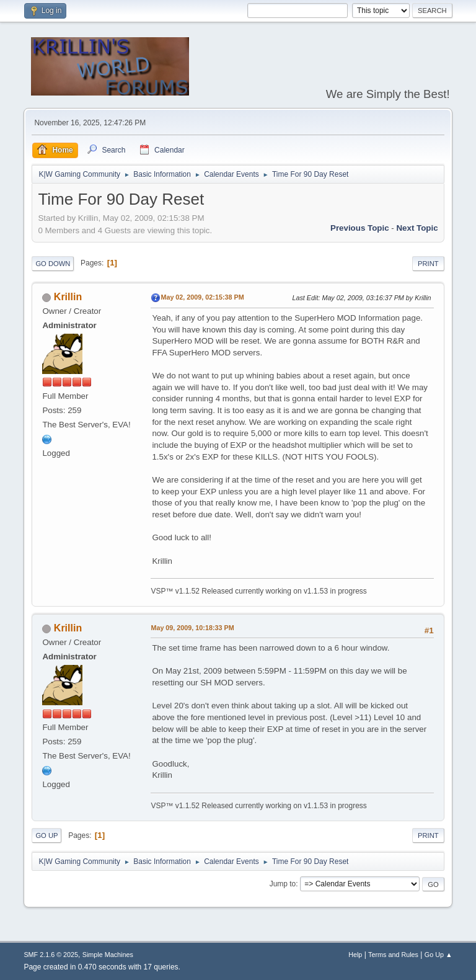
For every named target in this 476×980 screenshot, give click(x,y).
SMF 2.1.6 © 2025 (51, 955)
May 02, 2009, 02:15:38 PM (202, 297)
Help (355, 955)
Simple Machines (108, 955)
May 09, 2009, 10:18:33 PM (192, 628)
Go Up (46, 835)
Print (428, 264)
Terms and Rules (393, 955)
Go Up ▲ (439, 955)
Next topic (417, 228)
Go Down (53, 264)
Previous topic (360, 228)
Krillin (68, 297)
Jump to (283, 884)
